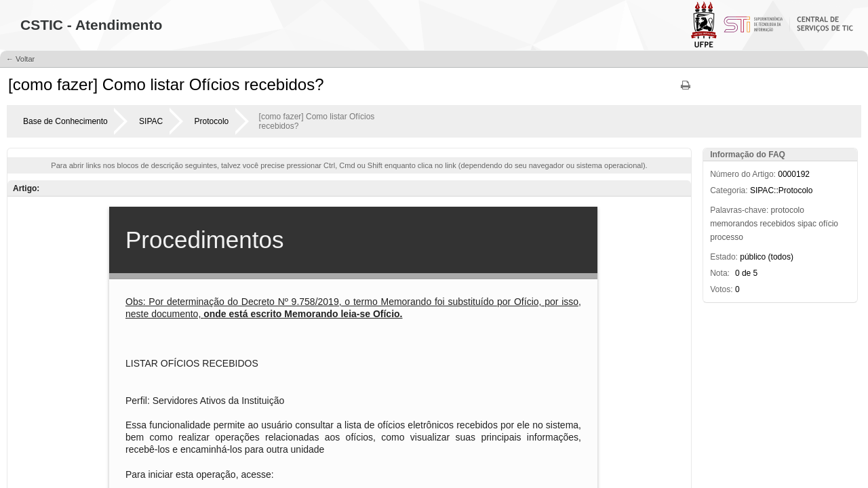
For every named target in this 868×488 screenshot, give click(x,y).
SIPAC (151, 121)
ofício (828, 224)
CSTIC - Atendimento (91, 25)
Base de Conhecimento (65, 121)
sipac (807, 224)
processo (727, 237)
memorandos (734, 224)
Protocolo (212, 121)
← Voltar (20, 59)
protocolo (788, 210)
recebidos (778, 224)
